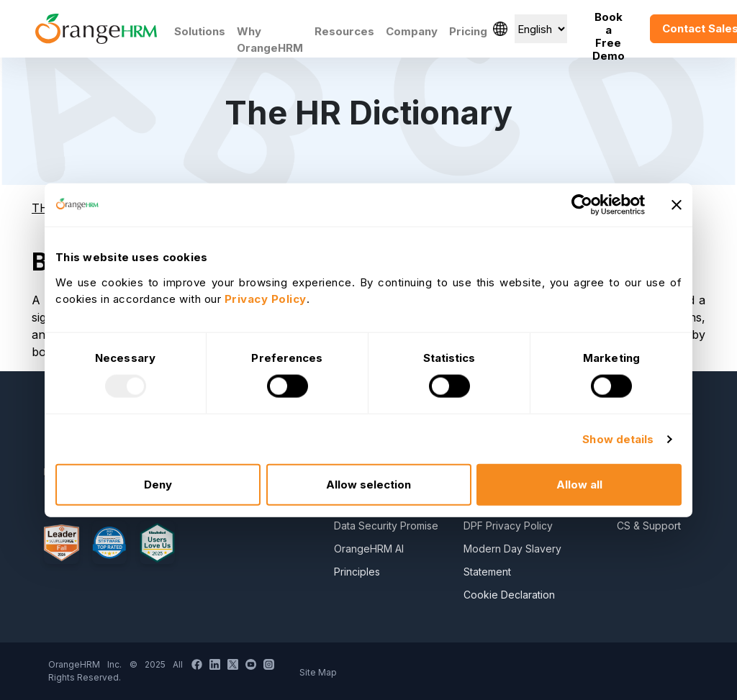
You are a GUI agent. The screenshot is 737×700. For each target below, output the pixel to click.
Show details (618, 438)
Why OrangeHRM (270, 40)
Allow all (579, 485)
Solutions (200, 31)
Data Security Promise (386, 526)
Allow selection (368, 485)
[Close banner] (677, 204)
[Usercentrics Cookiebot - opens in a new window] (582, 204)
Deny (158, 485)
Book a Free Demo (609, 29)
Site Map (318, 672)
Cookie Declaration (509, 595)
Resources (344, 31)
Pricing (468, 31)
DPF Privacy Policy (508, 526)
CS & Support (649, 526)
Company (412, 31)
